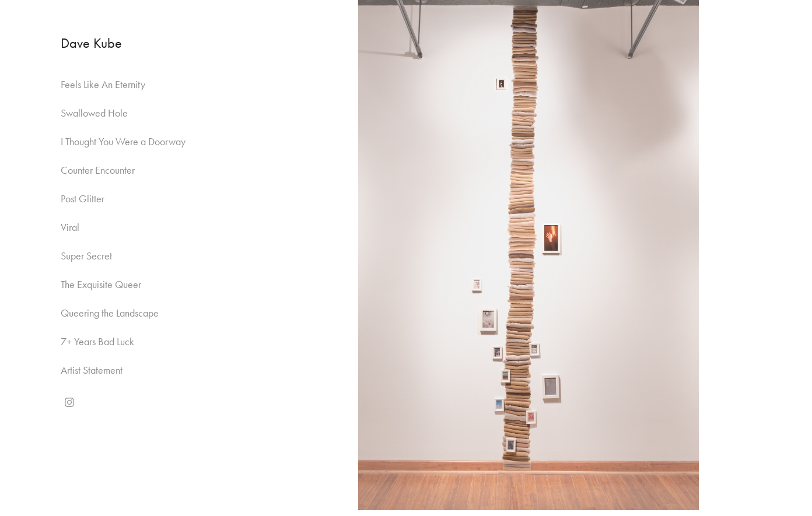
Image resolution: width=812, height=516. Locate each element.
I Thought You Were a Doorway (123, 142)
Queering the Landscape (110, 313)
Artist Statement (92, 370)
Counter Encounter (98, 170)
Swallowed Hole (94, 113)
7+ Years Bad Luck (97, 342)
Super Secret (86, 256)
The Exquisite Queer (101, 285)
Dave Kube (91, 43)
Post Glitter (83, 199)
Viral (70, 227)
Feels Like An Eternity (103, 85)
